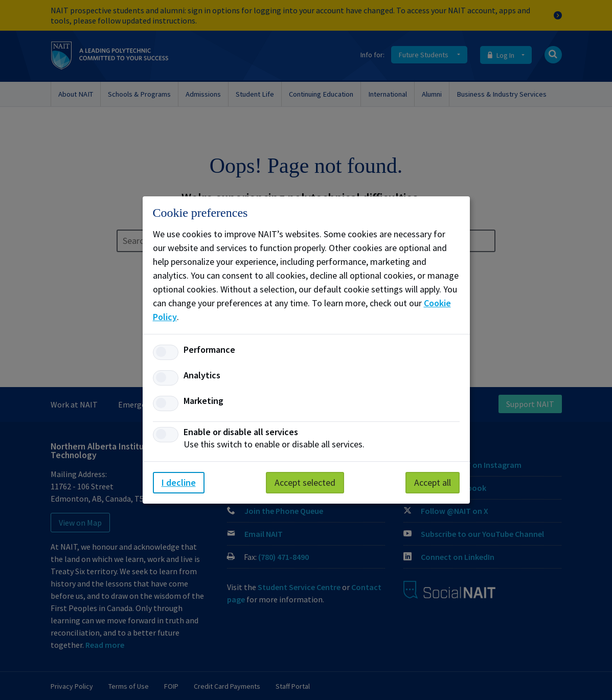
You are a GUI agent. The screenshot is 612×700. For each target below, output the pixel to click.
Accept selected (305, 482)
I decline (179, 482)
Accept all (433, 482)
